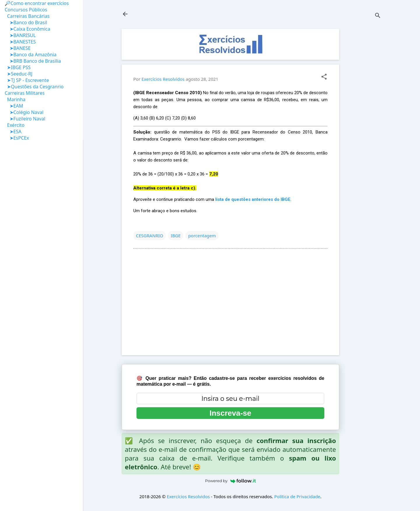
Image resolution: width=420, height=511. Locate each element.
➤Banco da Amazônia (31, 55)
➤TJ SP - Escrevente (27, 80)
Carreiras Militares (25, 93)
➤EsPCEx (17, 138)
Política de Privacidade (297, 496)
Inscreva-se (230, 413)
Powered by (230, 481)
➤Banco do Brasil (26, 22)
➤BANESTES (20, 42)
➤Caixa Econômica (27, 29)
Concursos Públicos (26, 10)
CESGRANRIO (149, 236)
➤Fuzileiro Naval (25, 119)
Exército (15, 125)
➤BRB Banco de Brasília (33, 61)
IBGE (176, 236)
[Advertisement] (363, 116)
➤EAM (14, 106)
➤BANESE (18, 48)
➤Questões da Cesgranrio (34, 87)
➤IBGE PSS (18, 67)
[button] (324, 77)
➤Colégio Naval (24, 112)
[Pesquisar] (378, 16)
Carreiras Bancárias (27, 16)
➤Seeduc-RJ (19, 74)
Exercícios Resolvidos (188, 496)
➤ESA (13, 131)
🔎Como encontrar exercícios (37, 3)
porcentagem (202, 236)
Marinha (15, 99)
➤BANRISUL (20, 35)
